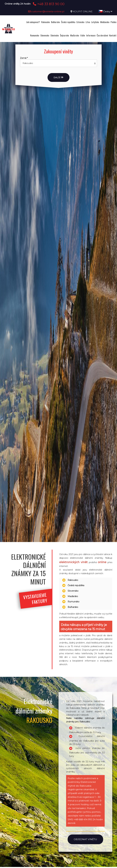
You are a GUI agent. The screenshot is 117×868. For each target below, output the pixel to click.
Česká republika (68, 22)
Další (58, 77)
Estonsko (80, 22)
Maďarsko (75, 35)
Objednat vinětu (85, 839)
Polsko (113, 22)
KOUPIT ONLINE (83, 11)
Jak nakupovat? (33, 22)
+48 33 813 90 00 (48, 4)
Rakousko (46, 22)
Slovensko (45, 35)
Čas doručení (102, 35)
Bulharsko (55, 22)
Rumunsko (35, 35)
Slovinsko (55, 35)
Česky (105, 11)
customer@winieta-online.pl (46, 11)
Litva (88, 22)
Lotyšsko (95, 22)
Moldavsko (105, 22)
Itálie (83, 35)
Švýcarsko (65, 35)
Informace (91, 35)
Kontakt (113, 35)
